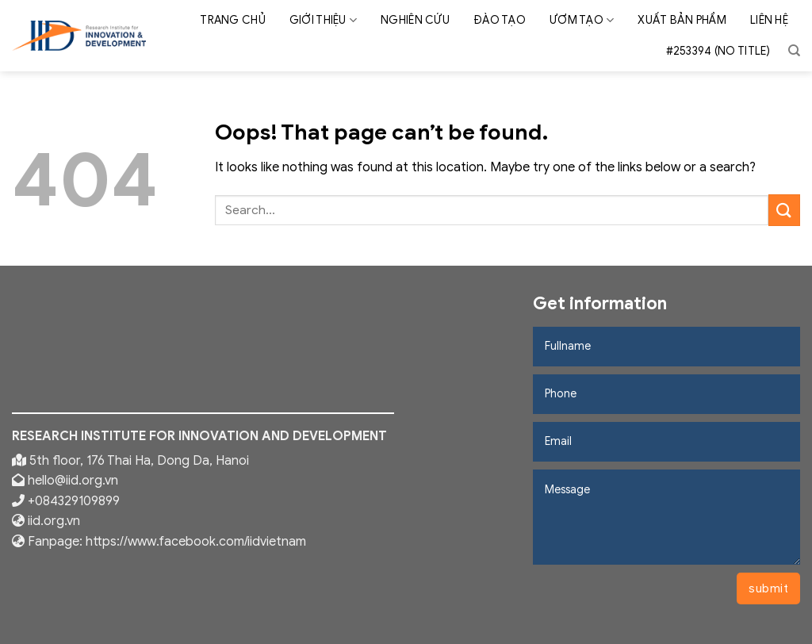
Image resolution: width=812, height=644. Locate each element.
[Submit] (784, 210)
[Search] (794, 51)
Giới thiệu (323, 20)
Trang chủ (233, 20)
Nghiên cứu (415, 20)
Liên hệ (769, 20)
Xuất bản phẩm (682, 20)
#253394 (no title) (718, 51)
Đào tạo (500, 20)
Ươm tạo (582, 20)
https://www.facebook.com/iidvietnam (196, 542)
